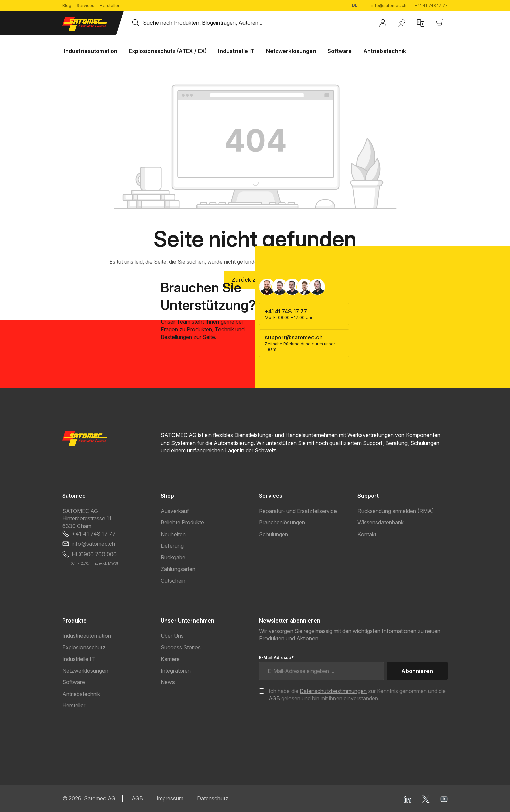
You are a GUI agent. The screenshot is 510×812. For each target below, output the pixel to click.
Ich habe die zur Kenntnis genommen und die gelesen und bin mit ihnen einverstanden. (357, 695)
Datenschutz (213, 798)
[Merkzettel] (402, 23)
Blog (67, 6)
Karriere (170, 659)
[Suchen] (136, 23)
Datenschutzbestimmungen (333, 691)
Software (74, 682)
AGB (274, 698)
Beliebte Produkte (182, 522)
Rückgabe (173, 557)
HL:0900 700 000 (94, 554)
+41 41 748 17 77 (431, 6)
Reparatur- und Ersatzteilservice (298, 511)
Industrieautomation (87, 636)
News (168, 682)
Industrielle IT (79, 659)
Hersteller (110, 6)
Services (86, 6)
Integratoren (176, 671)
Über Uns (172, 636)
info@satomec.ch (389, 6)
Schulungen (274, 534)
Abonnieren (417, 671)
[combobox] (255, 23)
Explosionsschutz (84, 647)
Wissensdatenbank (381, 522)
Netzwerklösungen (85, 671)
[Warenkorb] (440, 23)
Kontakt (367, 534)
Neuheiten (173, 534)
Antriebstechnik (81, 694)
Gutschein (173, 581)
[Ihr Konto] (383, 23)
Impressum (170, 798)
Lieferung (172, 546)
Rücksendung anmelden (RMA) (396, 511)
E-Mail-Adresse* (276, 658)
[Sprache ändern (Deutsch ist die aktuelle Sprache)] (357, 6)
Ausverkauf (175, 511)
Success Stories (181, 647)
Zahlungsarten (178, 569)
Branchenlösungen (282, 522)
